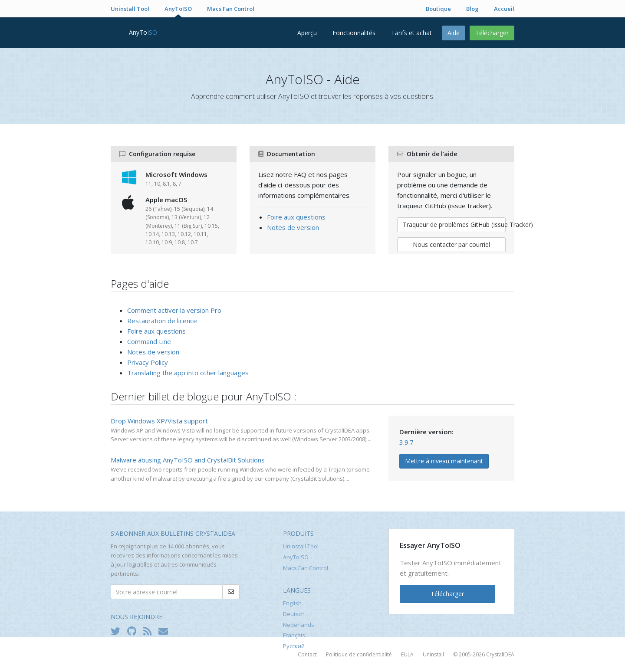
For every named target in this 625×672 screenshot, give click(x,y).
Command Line (149, 341)
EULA (407, 654)
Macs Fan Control (231, 9)
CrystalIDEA (500, 654)
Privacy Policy (148, 362)
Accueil (504, 9)
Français (294, 635)
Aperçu (307, 33)
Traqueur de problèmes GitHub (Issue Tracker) (454, 225)
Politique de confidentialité (359, 654)
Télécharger (492, 33)
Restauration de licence (162, 321)
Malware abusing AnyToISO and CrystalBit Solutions (188, 460)
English (292, 603)
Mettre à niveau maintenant (444, 461)
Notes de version (293, 227)
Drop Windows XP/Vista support (159, 421)
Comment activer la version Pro (174, 310)
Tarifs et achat (411, 33)
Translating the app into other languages (188, 373)
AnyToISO (178, 9)
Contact (307, 654)
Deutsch (294, 614)
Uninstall (433, 654)
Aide (454, 33)
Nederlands (299, 625)
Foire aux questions (296, 217)
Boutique (438, 9)
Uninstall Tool (130, 9)
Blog (472, 9)
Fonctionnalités (354, 33)
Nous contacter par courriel (451, 244)
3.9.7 (406, 442)
